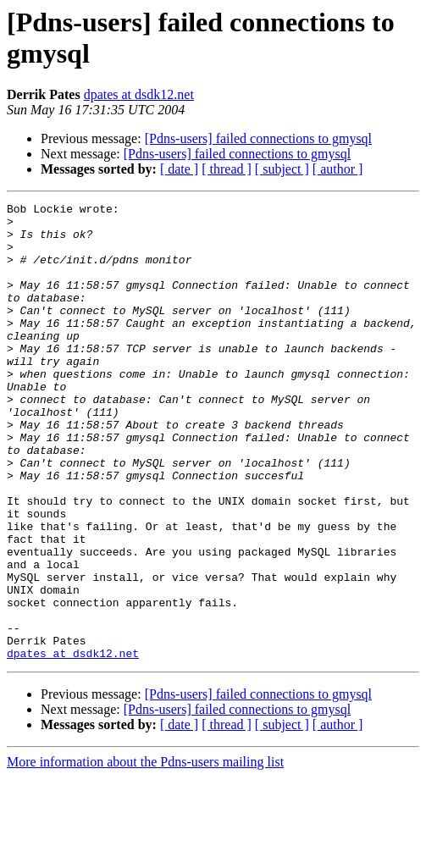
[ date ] (179, 169)
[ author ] (338, 169)
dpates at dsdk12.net (139, 94)
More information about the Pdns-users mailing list (145, 853)
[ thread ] (227, 169)
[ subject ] (282, 169)
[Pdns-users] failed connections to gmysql (258, 138)
